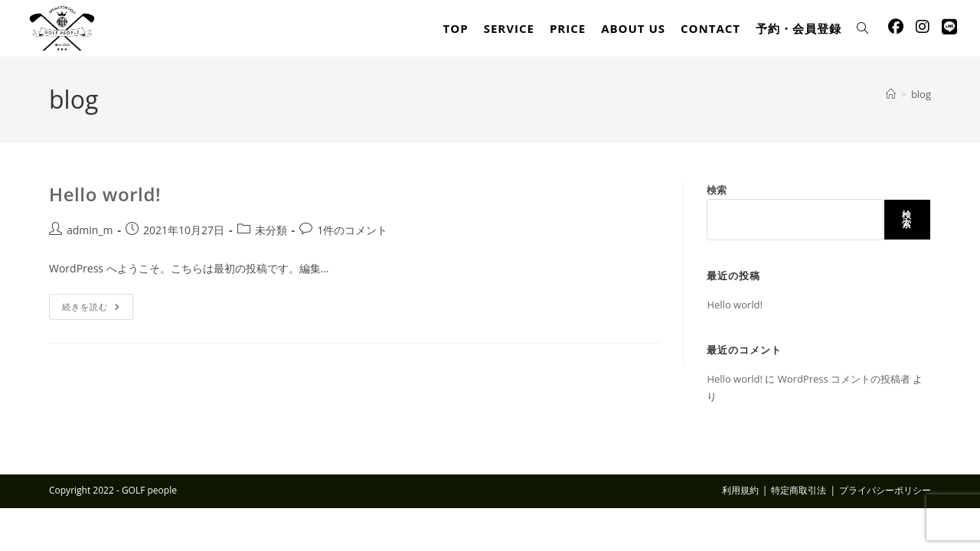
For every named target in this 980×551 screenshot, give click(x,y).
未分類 (271, 230)
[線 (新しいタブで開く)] (949, 27)
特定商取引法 (799, 490)
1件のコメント (352, 230)
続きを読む (98, 310)
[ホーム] (891, 94)
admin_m (90, 230)
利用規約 (740, 490)
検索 (717, 190)
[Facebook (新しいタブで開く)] (896, 27)
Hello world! (105, 194)
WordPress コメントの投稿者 (844, 379)
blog (921, 94)
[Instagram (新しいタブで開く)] (923, 27)
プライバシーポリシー (885, 490)
